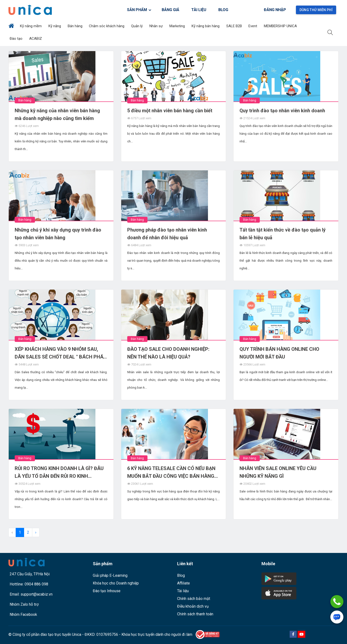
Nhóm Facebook (23, 614)
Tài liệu (183, 591)
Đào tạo (17, 39)
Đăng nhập (275, 10)
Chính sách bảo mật (194, 599)
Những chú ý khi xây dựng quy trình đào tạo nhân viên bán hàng (58, 234)
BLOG (223, 10)
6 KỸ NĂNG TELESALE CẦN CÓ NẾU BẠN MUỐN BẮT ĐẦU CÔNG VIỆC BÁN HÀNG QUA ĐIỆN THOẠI (171, 473)
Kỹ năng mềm (31, 26)
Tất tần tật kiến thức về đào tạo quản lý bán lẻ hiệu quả (283, 234)
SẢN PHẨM (139, 10)
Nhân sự (157, 26)
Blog (181, 575)
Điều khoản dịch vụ (193, 606)
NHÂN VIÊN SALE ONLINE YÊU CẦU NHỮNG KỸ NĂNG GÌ (278, 472)
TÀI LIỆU (199, 10)
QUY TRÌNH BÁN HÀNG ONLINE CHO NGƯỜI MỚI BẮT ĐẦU (279, 353)
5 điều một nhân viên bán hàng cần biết (170, 111)
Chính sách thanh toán (195, 614)
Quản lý (137, 26)
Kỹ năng (55, 26)
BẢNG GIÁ (170, 10)
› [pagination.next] (36, 532)
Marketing (178, 26)
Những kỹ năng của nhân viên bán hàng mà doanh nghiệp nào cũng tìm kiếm (57, 114)
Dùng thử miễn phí (316, 10)
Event (253, 26)
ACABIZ (36, 39)
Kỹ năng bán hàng (206, 26)
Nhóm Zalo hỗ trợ (24, 604)
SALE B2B (235, 26)
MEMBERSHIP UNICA (281, 26)
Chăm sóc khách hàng (107, 26)
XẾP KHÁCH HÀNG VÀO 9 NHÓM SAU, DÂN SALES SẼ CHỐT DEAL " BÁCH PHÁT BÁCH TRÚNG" (60, 353)
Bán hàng (76, 26)
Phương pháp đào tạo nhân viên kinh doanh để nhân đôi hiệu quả (167, 234)
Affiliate (184, 583)
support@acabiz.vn (37, 594)
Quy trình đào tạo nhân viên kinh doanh (282, 111)
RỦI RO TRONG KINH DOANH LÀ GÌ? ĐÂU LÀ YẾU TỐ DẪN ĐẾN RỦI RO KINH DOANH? (59, 473)
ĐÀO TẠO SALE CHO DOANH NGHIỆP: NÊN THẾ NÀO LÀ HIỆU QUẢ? (168, 353)
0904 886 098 (36, 584)
